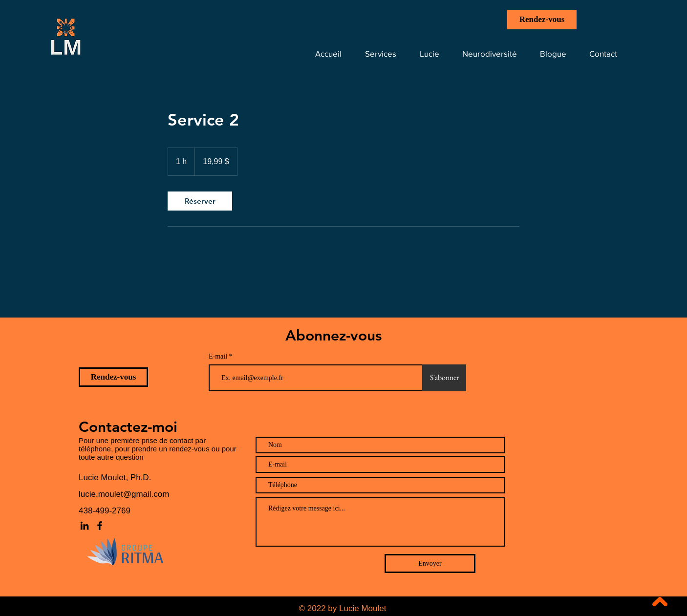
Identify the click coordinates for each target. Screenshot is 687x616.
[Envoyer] (430, 563)
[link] (200, 201)
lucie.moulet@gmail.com (124, 494)
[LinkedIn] (85, 526)
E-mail (219, 357)
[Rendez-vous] (542, 20)
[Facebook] (100, 526)
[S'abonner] (444, 378)
